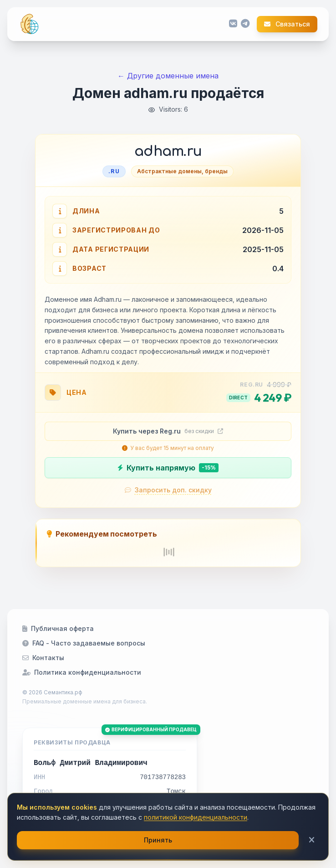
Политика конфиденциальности (82, 672)
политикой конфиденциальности (196, 817)
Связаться (287, 24)
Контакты (43, 658)
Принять (158, 840)
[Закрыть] (312, 840)
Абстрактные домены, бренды (182, 171)
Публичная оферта (58, 628)
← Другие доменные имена (168, 76)
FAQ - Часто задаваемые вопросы (84, 643)
